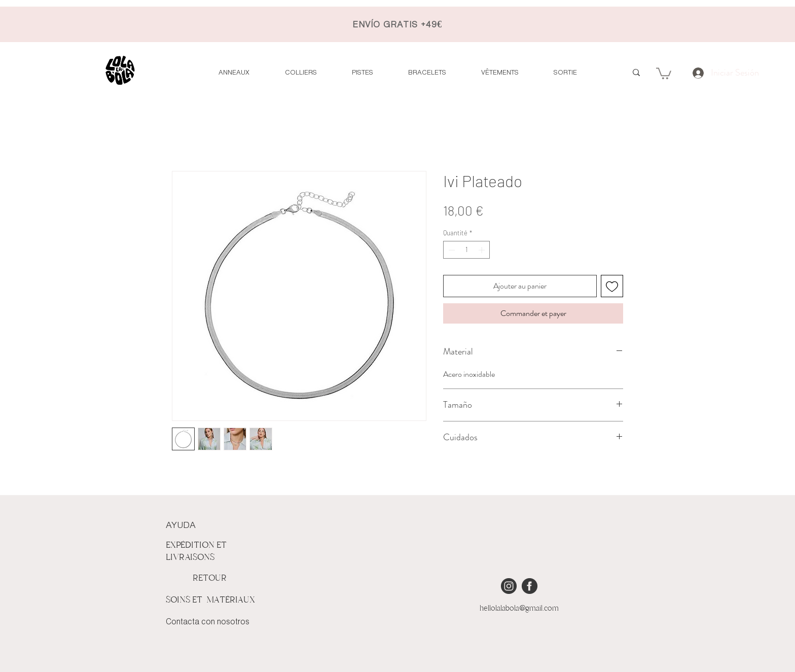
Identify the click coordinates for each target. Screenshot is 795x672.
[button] (664, 73)
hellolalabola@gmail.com (519, 608)
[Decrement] (451, 250)
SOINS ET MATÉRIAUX (210, 600)
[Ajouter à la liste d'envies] (612, 286)
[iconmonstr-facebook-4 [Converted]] (530, 586)
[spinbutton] (467, 250)
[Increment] (483, 250)
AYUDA (181, 525)
